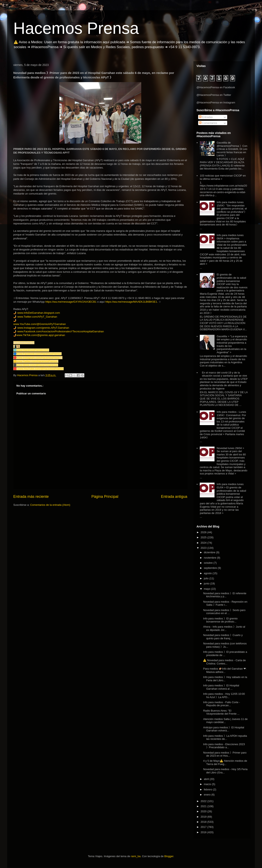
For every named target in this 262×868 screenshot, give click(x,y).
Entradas (206, 117)
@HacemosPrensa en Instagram (216, 102)
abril (207, 779)
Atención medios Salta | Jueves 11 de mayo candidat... (225, 721)
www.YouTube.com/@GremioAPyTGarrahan (40, 324)
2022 (204, 801)
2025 (204, 537)
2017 (204, 827)
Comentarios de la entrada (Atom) (50, 505)
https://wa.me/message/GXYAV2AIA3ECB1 (71, 302)
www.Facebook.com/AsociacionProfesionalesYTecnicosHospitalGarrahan (61, 331)
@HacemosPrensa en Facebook (216, 87)
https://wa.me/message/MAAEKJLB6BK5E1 (131, 302)
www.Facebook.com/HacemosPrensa (39, 354)
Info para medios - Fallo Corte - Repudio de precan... (221, 704)
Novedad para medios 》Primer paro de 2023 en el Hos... (225, 754)
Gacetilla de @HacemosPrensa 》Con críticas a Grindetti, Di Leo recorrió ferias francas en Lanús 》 (232, 149)
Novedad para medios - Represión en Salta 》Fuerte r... (225, 603)
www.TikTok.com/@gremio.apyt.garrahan (41, 335)
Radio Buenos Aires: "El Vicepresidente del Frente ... (221, 712)
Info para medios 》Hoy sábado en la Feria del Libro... (225, 679)
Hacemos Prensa (76, 28)
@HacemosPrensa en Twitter (214, 95)
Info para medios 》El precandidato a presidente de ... (225, 654)
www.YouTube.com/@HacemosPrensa (40, 369)
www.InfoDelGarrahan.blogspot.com (39, 313)
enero (208, 795)
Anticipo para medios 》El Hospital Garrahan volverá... (224, 729)
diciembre (210, 552)
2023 (204, 548)
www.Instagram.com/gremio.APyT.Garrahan (43, 328)
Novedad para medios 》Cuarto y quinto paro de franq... (223, 637)
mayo (207, 589)
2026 (204, 532)
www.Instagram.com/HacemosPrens (38, 358)
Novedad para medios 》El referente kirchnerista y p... (225, 595)
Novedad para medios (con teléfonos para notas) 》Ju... (225, 645)
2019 (204, 817)
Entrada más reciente (31, 497)
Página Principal (105, 497)
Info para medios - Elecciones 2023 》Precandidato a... (224, 746)
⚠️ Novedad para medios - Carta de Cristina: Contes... (224, 662)
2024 (204, 543)
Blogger (169, 856)
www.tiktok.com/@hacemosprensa (37, 365)
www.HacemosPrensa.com (32, 350)
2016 (204, 832)
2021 (204, 806)
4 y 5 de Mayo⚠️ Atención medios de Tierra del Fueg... (225, 762)
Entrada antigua (174, 497)
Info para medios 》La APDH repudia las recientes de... (225, 737)
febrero (208, 789)
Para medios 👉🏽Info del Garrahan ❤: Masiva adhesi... (225, 670)
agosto (208, 573)
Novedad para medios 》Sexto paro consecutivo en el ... (224, 612)
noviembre (210, 558)
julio (207, 578)
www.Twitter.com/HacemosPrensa (37, 361)
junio (207, 583)
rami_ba (136, 856)
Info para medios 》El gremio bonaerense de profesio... (220, 620)
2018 (204, 822)
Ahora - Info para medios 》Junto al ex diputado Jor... (224, 628)
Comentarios (208, 123)
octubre (209, 563)
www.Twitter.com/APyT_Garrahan (37, 317)
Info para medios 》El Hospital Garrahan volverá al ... (221, 687)
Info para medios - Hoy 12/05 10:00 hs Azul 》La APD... (224, 695)
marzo (208, 784)
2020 (204, 811)
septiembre (211, 568)
